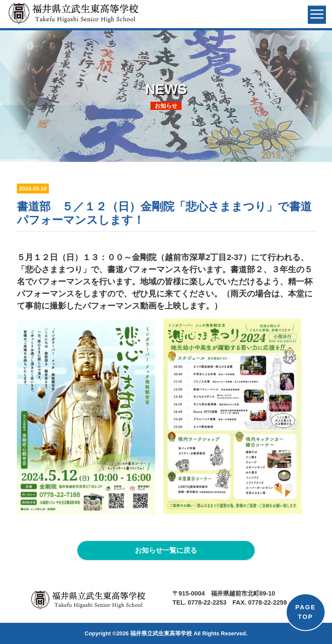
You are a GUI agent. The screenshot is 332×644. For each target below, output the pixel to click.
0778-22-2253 (207, 602)
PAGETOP (306, 612)
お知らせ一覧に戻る (166, 550)
